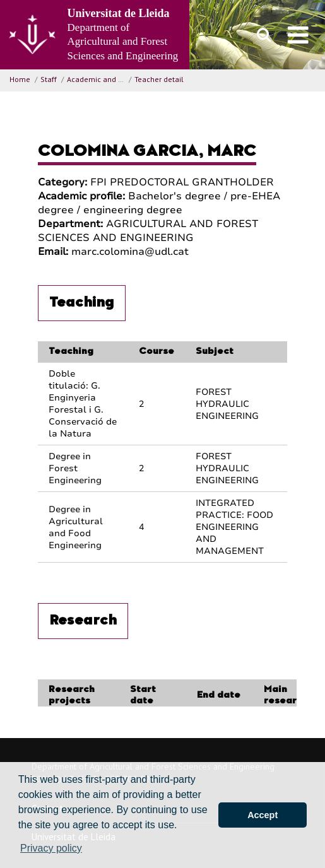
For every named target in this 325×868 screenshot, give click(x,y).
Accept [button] (263, 815)
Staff (49, 79)
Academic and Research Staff (117, 79)
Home (20, 79)
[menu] (298, 35)
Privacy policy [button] (51, 848)
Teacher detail (159, 79)
